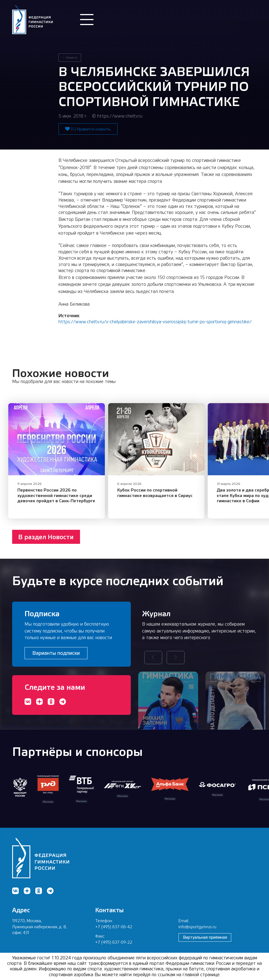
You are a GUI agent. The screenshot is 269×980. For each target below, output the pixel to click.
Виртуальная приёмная (205, 937)
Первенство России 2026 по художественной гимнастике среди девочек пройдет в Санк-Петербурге (56, 495)
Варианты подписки (56, 653)
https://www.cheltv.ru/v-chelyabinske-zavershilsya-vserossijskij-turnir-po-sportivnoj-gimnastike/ (155, 322)
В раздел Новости (46, 537)
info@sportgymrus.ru (197, 927)
